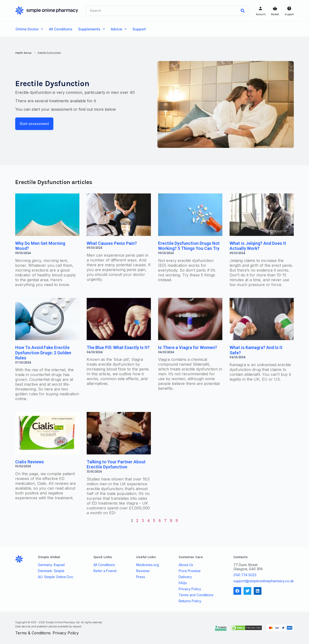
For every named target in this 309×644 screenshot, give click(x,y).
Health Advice (24, 53)
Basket (275, 14)
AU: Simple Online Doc (56, 577)
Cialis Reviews (30, 462)
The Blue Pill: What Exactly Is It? (118, 347)
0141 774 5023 (245, 575)
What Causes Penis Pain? (112, 243)
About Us (186, 565)
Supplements (92, 29)
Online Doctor (29, 29)
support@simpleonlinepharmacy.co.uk (263, 581)
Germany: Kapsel (52, 565)
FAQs (183, 583)
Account (260, 14)
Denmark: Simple (51, 571)
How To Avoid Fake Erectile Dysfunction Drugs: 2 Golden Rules (43, 353)
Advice (119, 29)
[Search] (242, 11)
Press (141, 577)
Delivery (185, 577)
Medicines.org (147, 565)
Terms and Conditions (196, 595)
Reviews (143, 571)
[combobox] (162, 11)
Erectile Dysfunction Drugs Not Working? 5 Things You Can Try (189, 246)
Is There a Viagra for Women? (188, 347)
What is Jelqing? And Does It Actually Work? (258, 246)
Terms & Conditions (33, 633)
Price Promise (190, 571)
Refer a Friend (105, 571)
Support (289, 14)
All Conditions (61, 29)
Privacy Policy (190, 589)
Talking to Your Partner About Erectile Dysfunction (116, 464)
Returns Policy (190, 601)
